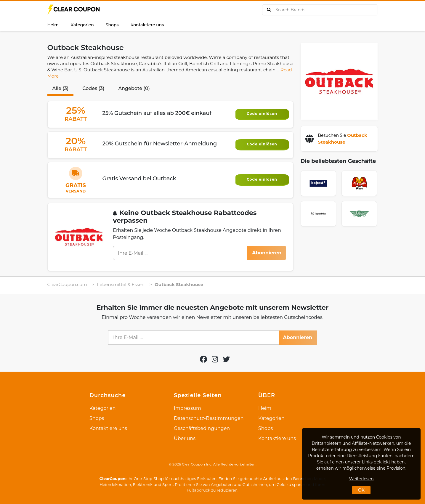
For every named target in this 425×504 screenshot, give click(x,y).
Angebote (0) (134, 88)
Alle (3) (61, 88)
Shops (112, 25)
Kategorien (82, 25)
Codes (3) (93, 88)
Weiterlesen (361, 479)
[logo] (74, 10)
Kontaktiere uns (147, 25)
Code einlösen (262, 114)
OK (361, 490)
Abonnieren (267, 253)
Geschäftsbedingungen (202, 428)
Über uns (185, 438)
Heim (53, 25)
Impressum (187, 408)
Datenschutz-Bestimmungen (209, 418)
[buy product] (269, 10)
